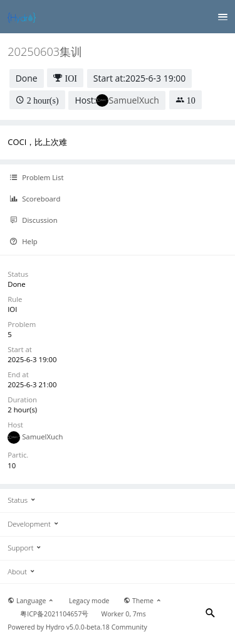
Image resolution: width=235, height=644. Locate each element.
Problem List (36, 178)
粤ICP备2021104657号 (54, 614)
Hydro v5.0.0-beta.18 (78, 627)
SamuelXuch (133, 100)
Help (23, 242)
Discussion (33, 220)
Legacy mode (89, 601)
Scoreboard (35, 199)
